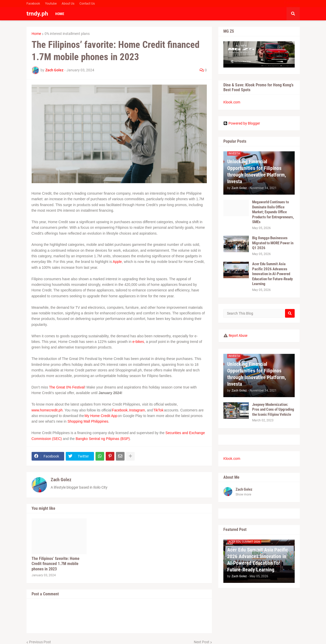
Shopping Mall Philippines (88, 421)
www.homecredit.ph (47, 410)
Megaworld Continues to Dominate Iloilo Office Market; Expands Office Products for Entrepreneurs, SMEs (273, 212)
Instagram (137, 410)
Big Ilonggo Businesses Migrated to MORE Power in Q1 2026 (273, 243)
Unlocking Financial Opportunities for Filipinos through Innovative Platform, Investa (257, 171)
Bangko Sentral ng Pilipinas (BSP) (103, 439)
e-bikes (138, 342)
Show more (243, 494)
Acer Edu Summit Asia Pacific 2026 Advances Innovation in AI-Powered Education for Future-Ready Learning (273, 274)
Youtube (51, 4)
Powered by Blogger (242, 123)
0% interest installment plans (67, 34)
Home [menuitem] (60, 14)
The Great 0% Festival (67, 387)
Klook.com (232, 102)
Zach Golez (61, 480)
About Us (68, 4)
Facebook (33, 4)
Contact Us (87, 4)
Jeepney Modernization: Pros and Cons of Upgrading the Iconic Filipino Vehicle (273, 410)
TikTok (158, 410)
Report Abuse (238, 336)
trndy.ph (37, 14)
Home (36, 34)
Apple (117, 262)
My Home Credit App (101, 416)
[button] (293, 14)
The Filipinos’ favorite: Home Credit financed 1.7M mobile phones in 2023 (56, 564)
